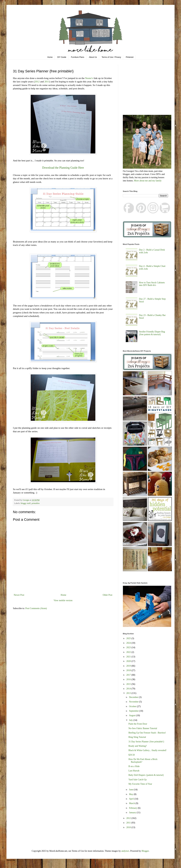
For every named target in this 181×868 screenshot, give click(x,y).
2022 (129, 652)
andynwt (125, 851)
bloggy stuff (26, 503)
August (133, 715)
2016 (129, 679)
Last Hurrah (134, 771)
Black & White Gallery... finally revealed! (147, 750)
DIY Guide (62, 57)
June (131, 790)
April (132, 799)
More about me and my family (148, 181)
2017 (129, 675)
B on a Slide (134, 766)
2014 (129, 689)
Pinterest (130, 57)
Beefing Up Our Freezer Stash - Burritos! (147, 733)
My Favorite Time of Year (140, 784)
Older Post (108, 595)
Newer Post (19, 595)
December (134, 697)
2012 (37, 81)
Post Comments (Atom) (36, 608)
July (131, 720)
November (134, 702)
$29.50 (132, 755)
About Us (93, 57)
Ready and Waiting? (138, 746)
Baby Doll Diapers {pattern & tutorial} (146, 775)
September (134, 711)
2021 (129, 657)
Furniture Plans (77, 57)
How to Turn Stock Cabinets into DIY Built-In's (152, 284)
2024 (129, 643)
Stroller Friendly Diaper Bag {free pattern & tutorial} (152, 333)
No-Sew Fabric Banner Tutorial (143, 728)
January (133, 813)
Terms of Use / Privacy (111, 57)
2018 (129, 670)
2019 (129, 666)
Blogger (145, 851)
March (132, 803)
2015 (129, 684)
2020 (129, 661)
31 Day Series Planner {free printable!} (146, 742)
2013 (129, 693)
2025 (129, 638)
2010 (129, 827)
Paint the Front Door (138, 724)
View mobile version (63, 600)
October (133, 706)
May (131, 794)
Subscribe (11, 860)
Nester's (89, 78)
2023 (129, 647)
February (133, 808)
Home (50, 57)
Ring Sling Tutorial (137, 737)
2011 (47, 81)
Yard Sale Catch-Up (138, 780)
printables (36, 503)
